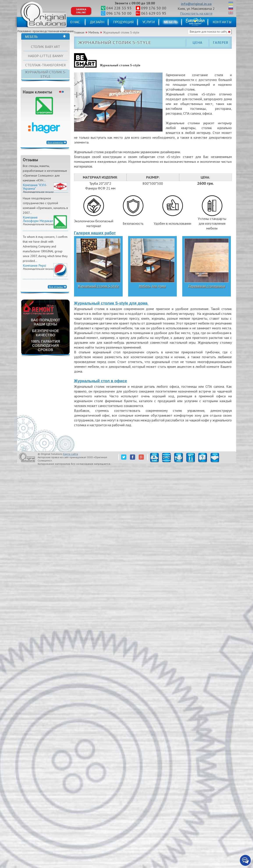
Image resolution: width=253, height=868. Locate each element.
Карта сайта (71, 454)
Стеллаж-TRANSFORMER (46, 65)
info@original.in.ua (196, 4)
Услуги (149, 22)
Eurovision (195, 22)
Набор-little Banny (46, 56)
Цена (197, 43)
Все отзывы (56, 287)
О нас (75, 22)
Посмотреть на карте (196, 13)
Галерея (220, 43)
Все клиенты (55, 142)
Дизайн (97, 22)
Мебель (171, 22)
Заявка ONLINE (81, 11)
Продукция (123, 22)
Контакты (222, 22)
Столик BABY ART (45, 47)
